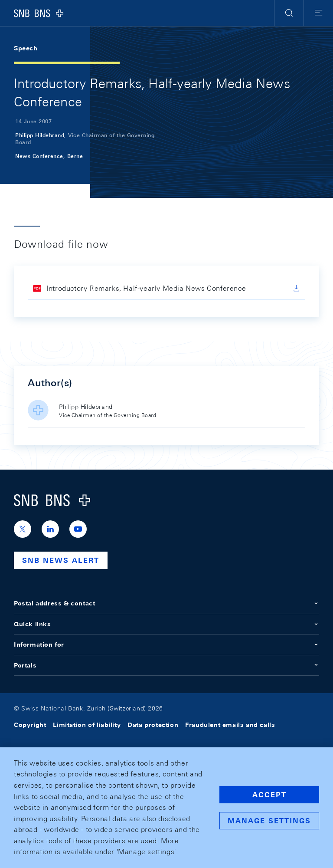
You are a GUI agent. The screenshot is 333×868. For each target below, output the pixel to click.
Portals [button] (166, 665)
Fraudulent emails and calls (230, 725)
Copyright (30, 725)
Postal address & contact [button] (166, 603)
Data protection (153, 725)
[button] (289, 13)
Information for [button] (166, 644)
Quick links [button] (166, 624)
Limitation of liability (87, 725)
